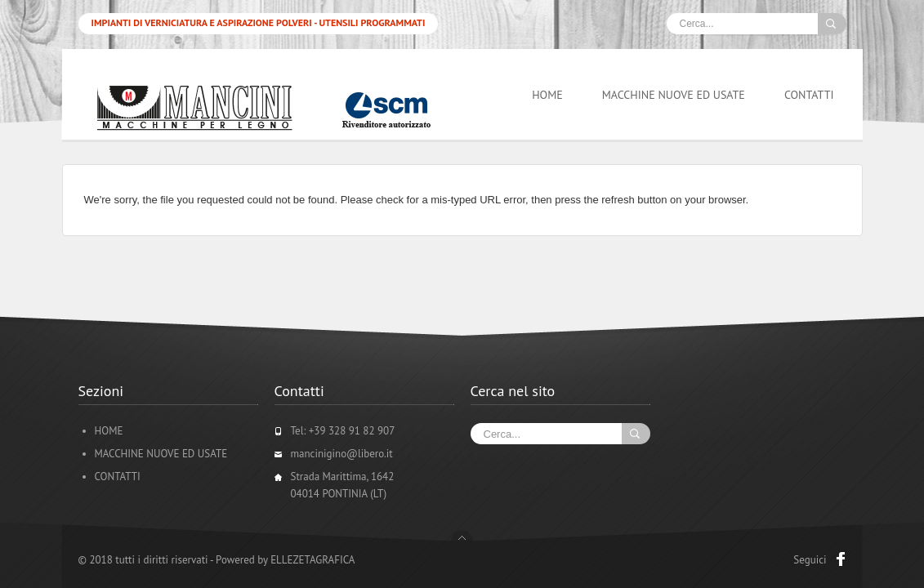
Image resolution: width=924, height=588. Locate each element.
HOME (547, 95)
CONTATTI (809, 95)
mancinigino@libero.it (342, 454)
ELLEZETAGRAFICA (312, 560)
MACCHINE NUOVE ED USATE (674, 95)
